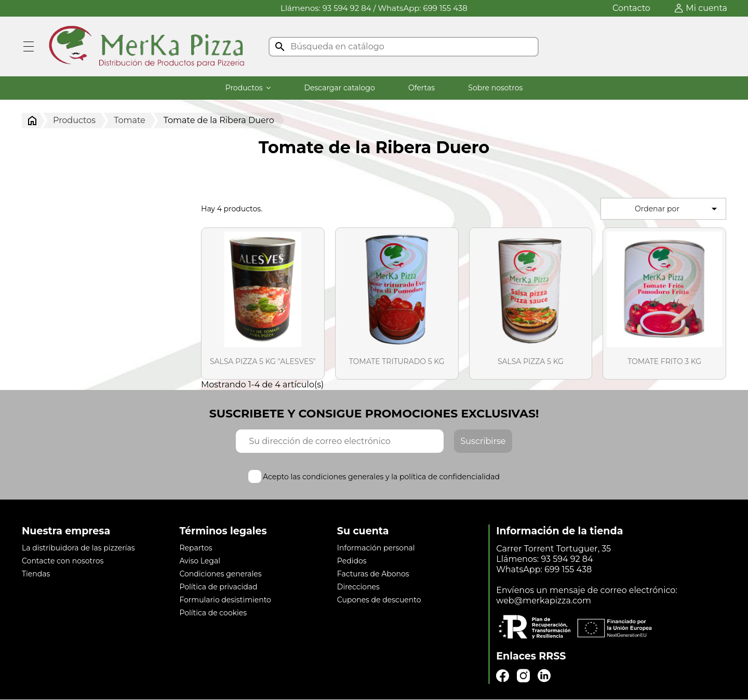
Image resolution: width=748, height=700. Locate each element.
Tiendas (36, 574)
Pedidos (352, 561)
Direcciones (358, 587)
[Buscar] (404, 47)
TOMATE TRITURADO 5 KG (397, 361)
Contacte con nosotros (63, 561)
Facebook (503, 676)
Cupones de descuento (379, 600)
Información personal (376, 548)
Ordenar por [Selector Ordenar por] (678, 209)
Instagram (523, 676)
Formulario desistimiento (225, 600)
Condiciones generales (220, 574)
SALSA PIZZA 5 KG (531, 361)
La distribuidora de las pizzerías (78, 548)
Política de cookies (213, 613)
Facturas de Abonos (373, 574)
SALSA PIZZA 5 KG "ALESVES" (263, 361)
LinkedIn (544, 676)
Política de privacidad (218, 587)
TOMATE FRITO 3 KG (664, 361)
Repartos (196, 548)
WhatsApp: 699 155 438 (423, 8)
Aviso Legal (200, 561)
